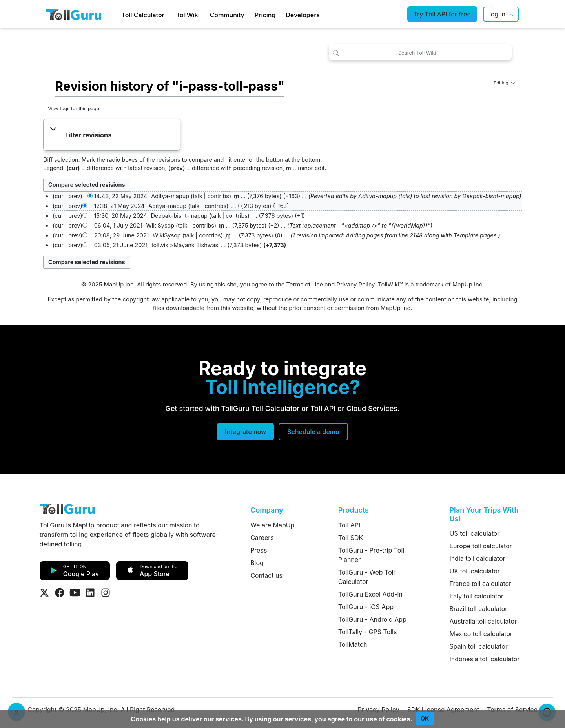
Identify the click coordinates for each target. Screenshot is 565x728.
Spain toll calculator (479, 646)
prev (74, 196)
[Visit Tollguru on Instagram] (106, 593)
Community (227, 15)
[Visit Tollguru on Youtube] (75, 593)
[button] (112, 135)
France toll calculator (481, 584)
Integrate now (245, 432)
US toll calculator (475, 533)
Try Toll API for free (442, 14)
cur (59, 206)
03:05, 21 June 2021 (121, 245)
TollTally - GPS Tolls (368, 632)
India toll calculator (478, 558)
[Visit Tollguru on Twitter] (44, 593)
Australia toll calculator (483, 621)
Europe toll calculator (481, 546)
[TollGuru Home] (74, 14)
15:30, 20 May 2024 (121, 216)
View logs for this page (74, 109)
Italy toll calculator (477, 596)
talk (197, 196)
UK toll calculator (475, 571)
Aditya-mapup (377, 196)
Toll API (349, 525)
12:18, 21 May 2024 (119, 206)
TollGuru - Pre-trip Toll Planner (371, 555)
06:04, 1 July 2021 (118, 225)
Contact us (266, 575)
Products (354, 510)
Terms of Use (304, 285)
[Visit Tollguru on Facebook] (60, 593)
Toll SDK (351, 538)
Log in (496, 14)
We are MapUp (272, 525)
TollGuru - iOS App (366, 607)
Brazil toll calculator (479, 609)
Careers (262, 538)
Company (267, 510)
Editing (504, 83)
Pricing (265, 15)
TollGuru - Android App (372, 619)
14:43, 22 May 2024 (121, 196)
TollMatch (353, 644)
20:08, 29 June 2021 (122, 235)
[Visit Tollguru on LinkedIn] (90, 593)
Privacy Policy (356, 285)
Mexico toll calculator (481, 634)
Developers (303, 15)
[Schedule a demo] (313, 432)
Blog (257, 563)
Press (259, 550)
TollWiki (188, 15)
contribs (218, 196)
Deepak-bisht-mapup (491, 196)
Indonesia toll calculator (485, 659)
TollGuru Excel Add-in (370, 594)
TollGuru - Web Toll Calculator (367, 577)
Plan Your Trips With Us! (484, 514)
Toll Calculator (143, 15)
